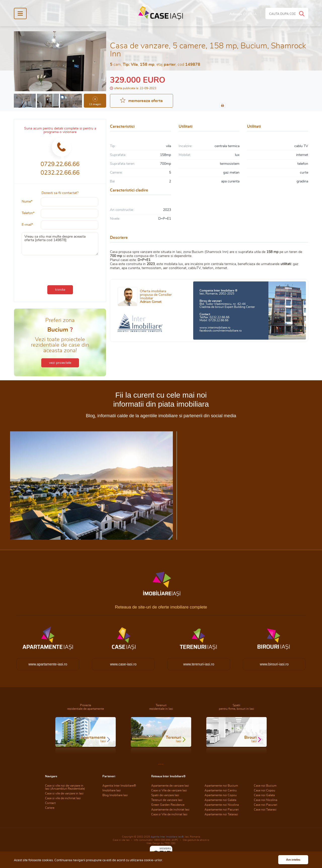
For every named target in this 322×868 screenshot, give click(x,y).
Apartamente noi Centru (221, 790)
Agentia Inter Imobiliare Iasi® (167, 837)
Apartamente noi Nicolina (222, 805)
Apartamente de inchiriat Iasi (170, 810)
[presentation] (60, 269)
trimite (60, 290)
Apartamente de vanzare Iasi (170, 786)
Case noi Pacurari (266, 805)
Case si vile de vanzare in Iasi (64, 793)
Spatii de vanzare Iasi (165, 795)
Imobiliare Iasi (112, 790)
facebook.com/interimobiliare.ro (221, 331)
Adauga (243, 14)
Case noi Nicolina (266, 800)
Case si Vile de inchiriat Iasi (169, 814)
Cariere (50, 808)
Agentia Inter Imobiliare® (119, 786)
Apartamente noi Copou (221, 795)
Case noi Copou (265, 790)
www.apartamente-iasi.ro (48, 664)
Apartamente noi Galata (220, 800)
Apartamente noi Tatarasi (221, 814)
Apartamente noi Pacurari (222, 810)
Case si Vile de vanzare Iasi (169, 790)
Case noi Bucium (265, 786)
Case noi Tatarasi (265, 810)
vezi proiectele (60, 363)
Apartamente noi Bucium (221, 786)
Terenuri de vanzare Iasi (167, 800)
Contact (50, 803)
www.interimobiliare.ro (215, 328)
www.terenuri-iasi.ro (199, 664)
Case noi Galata (264, 795)
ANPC (175, 840)
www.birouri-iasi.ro (274, 664)
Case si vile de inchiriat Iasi (63, 798)
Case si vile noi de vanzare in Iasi (65, 787)
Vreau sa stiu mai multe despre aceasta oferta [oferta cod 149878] (60, 244)
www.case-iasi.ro (123, 664)
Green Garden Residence (168, 805)
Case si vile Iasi (121, 840)
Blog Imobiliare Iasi (115, 795)
